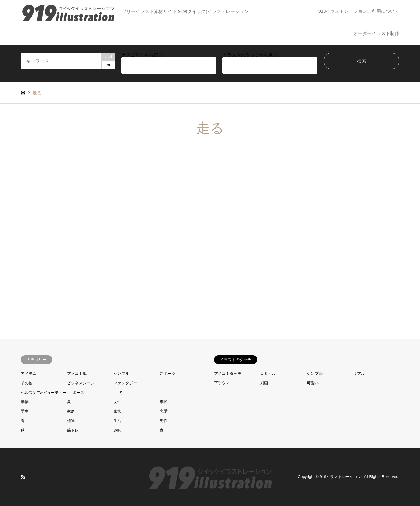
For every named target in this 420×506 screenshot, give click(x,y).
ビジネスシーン (81, 383)
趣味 (117, 430)
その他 (27, 383)
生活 (117, 421)
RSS (23, 477)
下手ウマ (222, 383)
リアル (359, 374)
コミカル (268, 374)
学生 (25, 411)
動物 (25, 402)
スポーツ (168, 374)
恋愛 (164, 411)
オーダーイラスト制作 (376, 33)
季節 (164, 402)
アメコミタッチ (228, 374)
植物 (71, 421)
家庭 (71, 411)
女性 (117, 402)
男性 (164, 421)
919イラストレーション (341, 477)
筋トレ (73, 430)
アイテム (29, 374)
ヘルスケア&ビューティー (44, 393)
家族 (117, 411)
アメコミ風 (77, 374)
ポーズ (78, 393)
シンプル (121, 374)
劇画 (264, 383)
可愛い (313, 383)
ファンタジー (125, 383)
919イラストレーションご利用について (359, 11)
